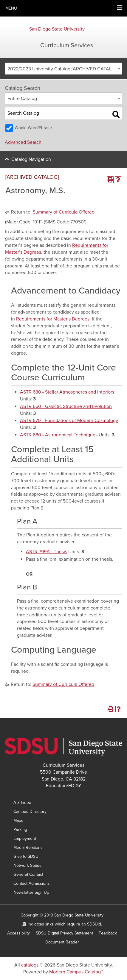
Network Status (27, 865)
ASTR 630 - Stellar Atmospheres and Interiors (67, 392)
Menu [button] (11, 8)
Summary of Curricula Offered (64, 212)
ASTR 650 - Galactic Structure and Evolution (66, 406)
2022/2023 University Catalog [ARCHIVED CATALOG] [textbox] (63, 69)
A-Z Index (22, 803)
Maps (18, 821)
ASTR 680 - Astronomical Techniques (59, 435)
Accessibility (18, 933)
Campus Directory (30, 812)
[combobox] (63, 69)
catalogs (30, 965)
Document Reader (62, 942)
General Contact (28, 874)
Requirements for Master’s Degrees (53, 319)
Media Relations (28, 847)
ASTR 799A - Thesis (47, 552)
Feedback (108, 933)
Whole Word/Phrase (33, 128)
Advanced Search (23, 142)
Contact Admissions (32, 883)
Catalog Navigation (31, 159)
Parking (20, 829)
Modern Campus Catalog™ (76, 972)
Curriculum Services (67, 46)
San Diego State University (57, 29)
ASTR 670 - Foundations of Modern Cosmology (69, 421)
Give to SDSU (26, 856)
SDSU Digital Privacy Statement (64, 933)
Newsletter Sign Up (31, 892)
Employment (25, 838)
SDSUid (94, 924)
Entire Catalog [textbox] (22, 99)
